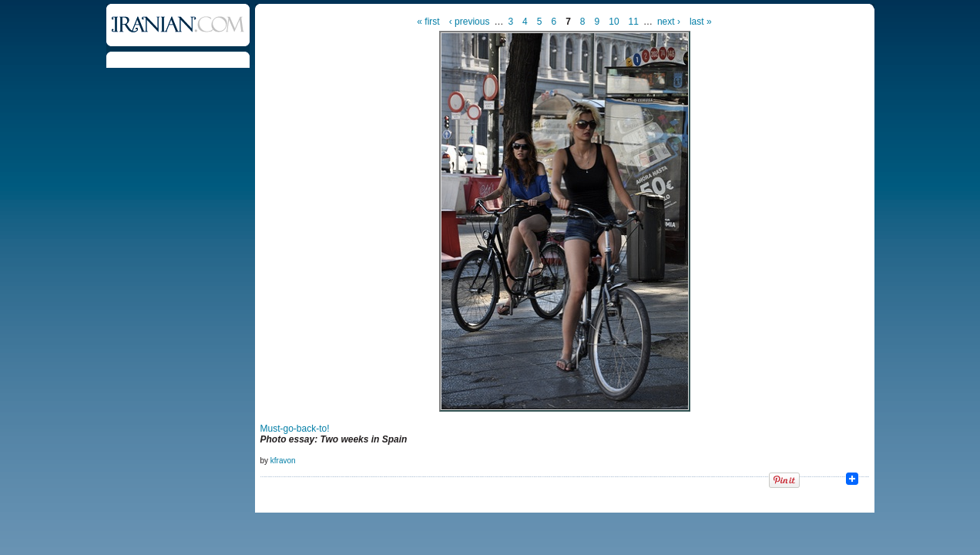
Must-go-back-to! (295, 429)
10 (614, 22)
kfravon (283, 461)
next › (669, 22)
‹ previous (470, 22)
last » (701, 22)
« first (428, 22)
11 (634, 22)
